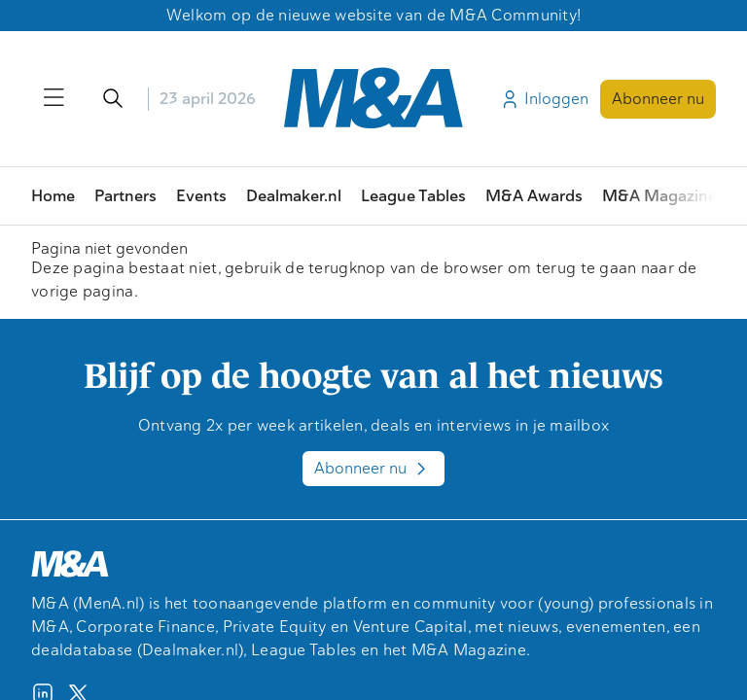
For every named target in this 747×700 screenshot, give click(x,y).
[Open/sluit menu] (54, 99)
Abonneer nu (658, 99)
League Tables (413, 196)
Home (53, 196)
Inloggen (544, 99)
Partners (125, 196)
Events (201, 196)
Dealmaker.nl (294, 196)
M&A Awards (534, 196)
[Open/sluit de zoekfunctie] (113, 99)
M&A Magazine (659, 196)
